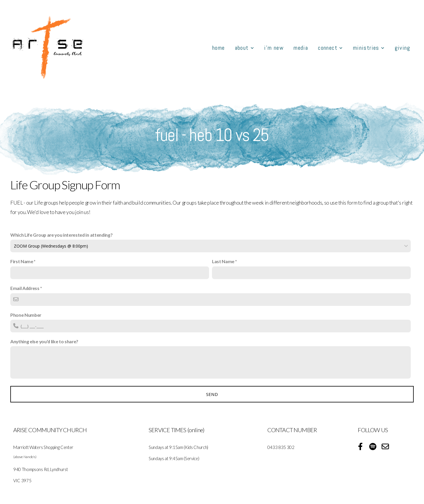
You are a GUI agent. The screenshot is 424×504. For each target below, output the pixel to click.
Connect (331, 48)
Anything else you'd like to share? (44, 341)
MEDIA (301, 48)
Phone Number (26, 315)
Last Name (223, 261)
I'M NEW (274, 48)
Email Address (25, 288)
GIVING (403, 48)
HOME (219, 48)
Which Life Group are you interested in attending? (61, 235)
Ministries (369, 48)
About (245, 48)
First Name (22, 261)
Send (212, 394)
